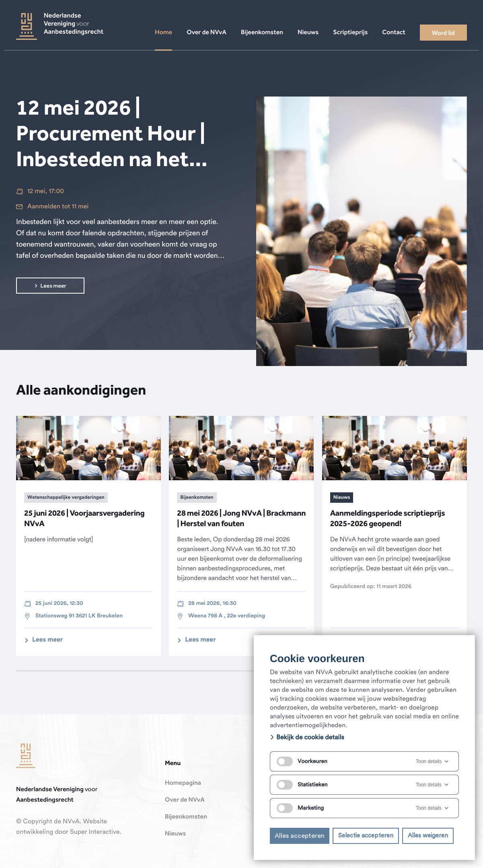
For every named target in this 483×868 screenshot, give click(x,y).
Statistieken (302, 785)
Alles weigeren (428, 836)
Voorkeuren (302, 761)
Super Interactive (95, 832)
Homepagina (183, 783)
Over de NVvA (185, 800)
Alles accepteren (300, 836)
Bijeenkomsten (186, 817)
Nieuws (175, 834)
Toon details (433, 761)
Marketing (300, 808)
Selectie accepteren (366, 836)
